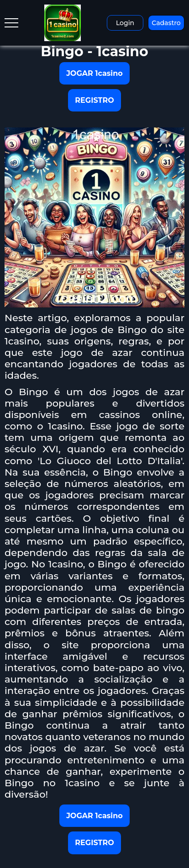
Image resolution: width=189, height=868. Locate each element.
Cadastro (166, 23)
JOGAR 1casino (94, 73)
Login (125, 23)
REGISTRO (94, 100)
